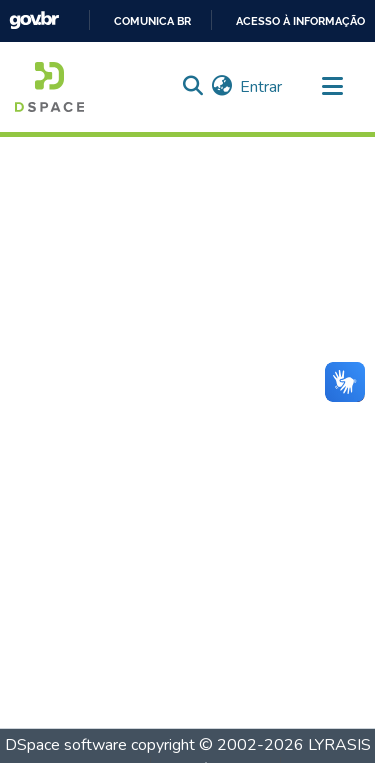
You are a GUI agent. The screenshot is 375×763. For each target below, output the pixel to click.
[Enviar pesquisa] (192, 87)
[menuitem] (221, 87)
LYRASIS (339, 745)
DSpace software (66, 745)
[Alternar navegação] (332, 87)
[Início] (49, 87)
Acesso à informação (300, 21)
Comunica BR (152, 21)
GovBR (34, 20)
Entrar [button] (262, 87)
